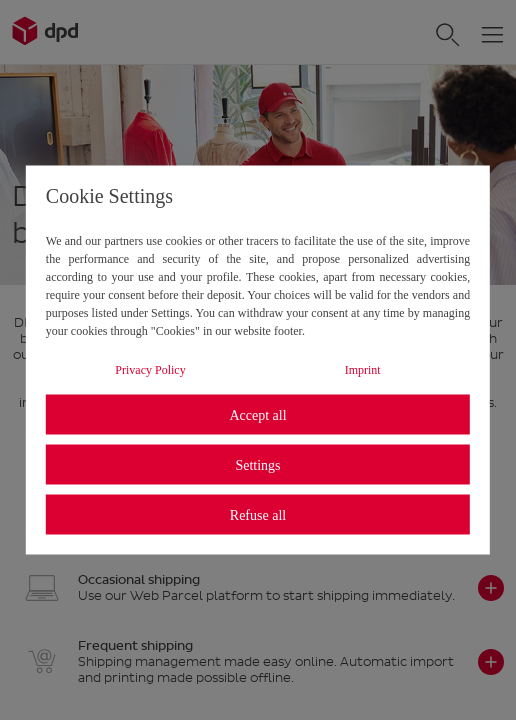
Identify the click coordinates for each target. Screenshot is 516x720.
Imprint (363, 370)
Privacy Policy (150, 370)
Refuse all (258, 514)
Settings (257, 464)
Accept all (257, 414)
